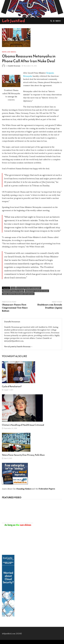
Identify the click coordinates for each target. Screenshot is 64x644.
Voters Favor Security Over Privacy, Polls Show (23, 455)
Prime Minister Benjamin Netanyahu (18, 294)
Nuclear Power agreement (29, 288)
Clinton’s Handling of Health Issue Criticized (23, 425)
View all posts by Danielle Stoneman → (18, 346)
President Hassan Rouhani (37, 291)
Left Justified (14, 21)
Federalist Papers (47, 489)
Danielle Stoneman (14, 66)
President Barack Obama (13, 291)
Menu (57, 21)
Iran (13, 288)
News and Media (9, 52)
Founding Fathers (24, 489)
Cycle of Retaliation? (12, 386)
